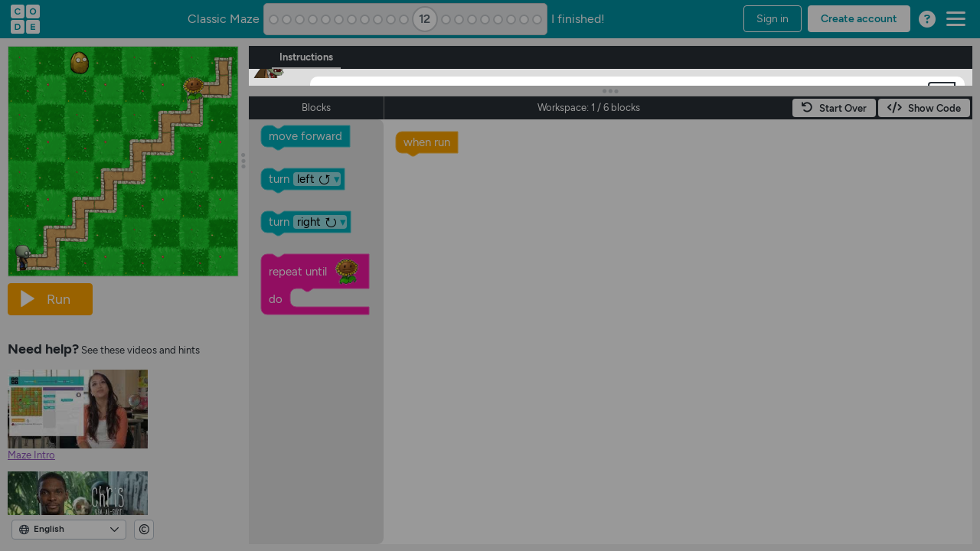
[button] (942, 94)
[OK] (341, 156)
